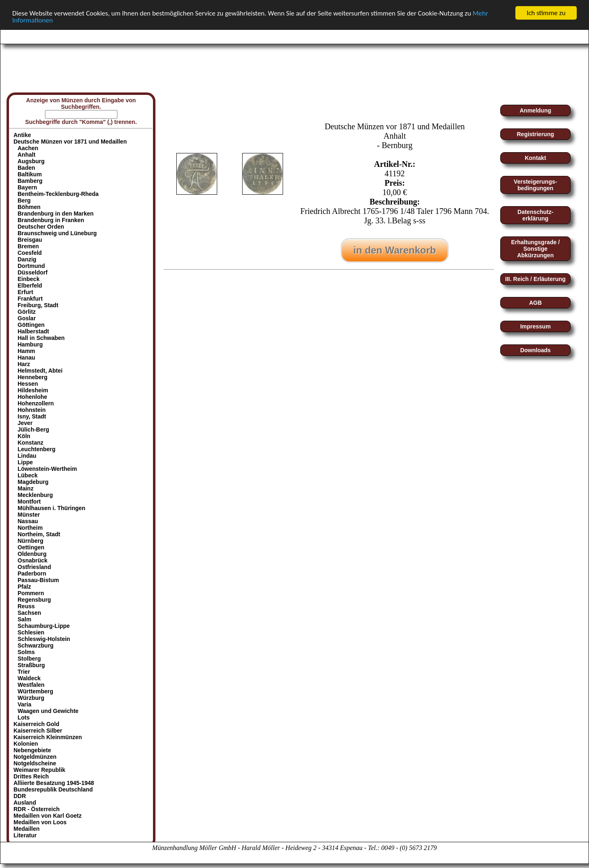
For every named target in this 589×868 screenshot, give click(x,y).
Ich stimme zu (546, 13)
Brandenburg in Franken (51, 220)
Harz (24, 364)
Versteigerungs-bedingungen (535, 185)
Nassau (28, 521)
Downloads (536, 350)
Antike (22, 135)
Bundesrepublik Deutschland (53, 789)
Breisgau (30, 240)
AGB (535, 303)
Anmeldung (536, 110)
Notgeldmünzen (35, 757)
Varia (24, 704)
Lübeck (28, 475)
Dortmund (31, 266)
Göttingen (31, 325)
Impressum (536, 326)
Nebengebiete (32, 750)
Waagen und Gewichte (48, 711)
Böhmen (29, 207)
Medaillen (27, 829)
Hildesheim (33, 390)
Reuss (26, 606)
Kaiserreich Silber (38, 731)
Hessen (28, 384)
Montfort (29, 501)
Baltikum (30, 174)
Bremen (28, 246)
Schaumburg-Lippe (44, 626)
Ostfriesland (34, 567)
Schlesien (31, 632)
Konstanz (30, 443)
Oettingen (31, 547)
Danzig (27, 259)
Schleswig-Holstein (44, 639)
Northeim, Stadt (39, 534)
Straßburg (31, 665)
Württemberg (35, 691)
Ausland (25, 803)
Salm (24, 619)
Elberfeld (30, 286)
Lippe (25, 462)
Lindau (27, 456)
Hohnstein (31, 410)
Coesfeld (30, 253)
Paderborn (32, 573)
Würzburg (31, 698)
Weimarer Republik (39, 770)
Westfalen (31, 685)
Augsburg (31, 161)
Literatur (25, 835)
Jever (25, 423)
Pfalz (24, 587)
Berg (24, 200)
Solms (26, 652)
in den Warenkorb (395, 250)
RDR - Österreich (37, 809)
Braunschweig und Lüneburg (57, 233)
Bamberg (30, 181)
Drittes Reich (31, 776)
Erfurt (25, 292)
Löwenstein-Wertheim (47, 469)
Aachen (28, 148)
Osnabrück (33, 560)
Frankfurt (30, 299)
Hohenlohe (32, 397)
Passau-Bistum (38, 580)
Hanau (26, 358)
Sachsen (29, 613)
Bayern (27, 187)
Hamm (26, 351)
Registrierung (535, 134)
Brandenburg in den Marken (56, 214)
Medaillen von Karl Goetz (47, 816)
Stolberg (29, 659)
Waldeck (29, 678)
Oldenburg (32, 554)
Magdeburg (33, 482)
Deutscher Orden (41, 227)
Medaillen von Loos (40, 822)
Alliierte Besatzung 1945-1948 (54, 783)
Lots (24, 717)
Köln (24, 436)
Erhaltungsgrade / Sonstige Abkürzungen (535, 249)
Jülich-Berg (33, 430)
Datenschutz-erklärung (535, 215)
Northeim (30, 528)
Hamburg (30, 344)
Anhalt (27, 155)
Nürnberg (30, 541)
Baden (26, 168)
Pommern (31, 593)
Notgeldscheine (35, 763)
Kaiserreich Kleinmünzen (48, 737)
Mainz (26, 488)
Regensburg (34, 600)
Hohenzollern (36, 403)
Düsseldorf (33, 272)
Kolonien (26, 744)
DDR (20, 796)
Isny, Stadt (32, 416)
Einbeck (29, 279)
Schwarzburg (36, 645)
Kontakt (535, 158)
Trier (24, 672)
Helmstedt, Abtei (40, 371)
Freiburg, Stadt (38, 305)
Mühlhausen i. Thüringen (52, 508)
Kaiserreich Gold (36, 724)
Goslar (27, 318)
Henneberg (33, 377)
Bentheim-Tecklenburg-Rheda (58, 194)
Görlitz (27, 312)
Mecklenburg (35, 495)
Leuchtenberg (37, 449)
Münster (29, 515)
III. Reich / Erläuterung (535, 279)
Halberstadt (33, 331)
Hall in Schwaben (41, 338)
